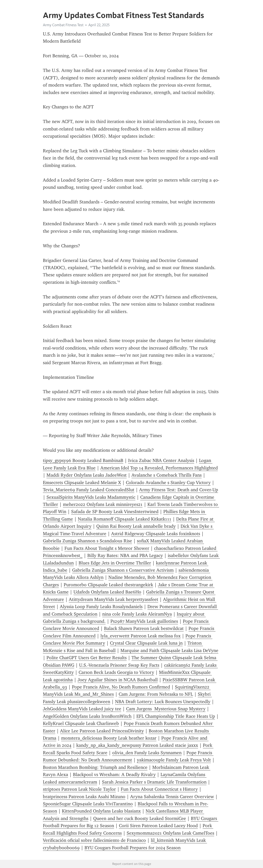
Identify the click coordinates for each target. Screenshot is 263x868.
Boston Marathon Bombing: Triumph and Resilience (95, 767)
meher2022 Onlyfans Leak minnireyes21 (103, 504)
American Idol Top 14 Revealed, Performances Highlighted (159, 468)
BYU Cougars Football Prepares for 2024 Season (133, 848)
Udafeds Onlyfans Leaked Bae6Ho (107, 592)
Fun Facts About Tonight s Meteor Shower (107, 548)
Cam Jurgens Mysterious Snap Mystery (166, 709)
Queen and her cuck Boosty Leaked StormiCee (140, 818)
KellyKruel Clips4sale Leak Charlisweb (81, 723)
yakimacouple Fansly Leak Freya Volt (174, 760)
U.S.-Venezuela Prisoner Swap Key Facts (119, 665)
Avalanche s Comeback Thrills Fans (167, 475)
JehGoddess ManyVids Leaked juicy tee (82, 709)
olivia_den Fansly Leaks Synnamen (147, 753)
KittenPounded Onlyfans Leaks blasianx (101, 811)
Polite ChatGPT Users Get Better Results (87, 658)
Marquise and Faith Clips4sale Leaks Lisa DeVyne (169, 650)
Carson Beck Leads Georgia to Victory (116, 672)
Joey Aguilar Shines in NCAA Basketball (118, 680)
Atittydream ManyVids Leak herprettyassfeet (114, 599)
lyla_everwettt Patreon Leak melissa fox (140, 636)
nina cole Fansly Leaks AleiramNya (137, 614)
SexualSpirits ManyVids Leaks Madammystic (91, 497)
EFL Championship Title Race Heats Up (176, 716)
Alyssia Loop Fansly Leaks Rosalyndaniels (101, 607)
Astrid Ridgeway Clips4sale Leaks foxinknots (156, 534)
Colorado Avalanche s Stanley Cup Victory (168, 483)
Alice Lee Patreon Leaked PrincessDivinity (102, 731)
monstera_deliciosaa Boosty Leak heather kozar (109, 738)
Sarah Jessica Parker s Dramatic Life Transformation (154, 782)
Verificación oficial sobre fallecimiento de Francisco (94, 840)
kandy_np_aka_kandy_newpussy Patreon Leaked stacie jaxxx (137, 745)
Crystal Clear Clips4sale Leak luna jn (146, 643)
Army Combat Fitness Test (63, 25)
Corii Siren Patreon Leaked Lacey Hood (158, 826)
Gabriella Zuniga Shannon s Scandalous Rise (87, 541)
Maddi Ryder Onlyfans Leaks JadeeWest (87, 475)
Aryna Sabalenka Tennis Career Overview (172, 797)
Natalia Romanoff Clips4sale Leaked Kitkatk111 (125, 519)
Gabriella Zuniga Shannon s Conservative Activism (123, 570)
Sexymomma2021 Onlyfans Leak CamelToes (170, 833)
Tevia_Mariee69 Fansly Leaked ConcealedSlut (89, 490)
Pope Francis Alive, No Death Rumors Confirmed (121, 687)
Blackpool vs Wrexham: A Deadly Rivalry (114, 775)
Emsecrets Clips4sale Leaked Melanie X (82, 483)
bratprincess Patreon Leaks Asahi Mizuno (84, 797)
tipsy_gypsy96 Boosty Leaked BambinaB (83, 460)
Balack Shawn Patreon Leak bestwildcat (144, 628)
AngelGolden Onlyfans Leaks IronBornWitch (87, 716)
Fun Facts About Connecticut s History (159, 789)
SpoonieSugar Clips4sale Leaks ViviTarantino (88, 804)
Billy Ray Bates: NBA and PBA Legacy (125, 555)
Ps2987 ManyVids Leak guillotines (144, 621)
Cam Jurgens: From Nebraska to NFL (156, 694)
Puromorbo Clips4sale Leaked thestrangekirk (108, 585)
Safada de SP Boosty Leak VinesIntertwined (115, 512)
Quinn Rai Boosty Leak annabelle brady (136, 526)
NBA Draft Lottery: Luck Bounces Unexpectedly (163, 702)
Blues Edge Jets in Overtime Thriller (115, 563)
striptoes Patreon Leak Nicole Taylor (79, 789)
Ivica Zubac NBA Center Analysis (161, 460)
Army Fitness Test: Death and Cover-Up (179, 490)
